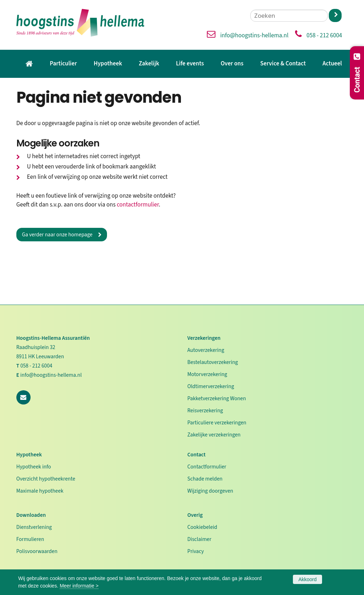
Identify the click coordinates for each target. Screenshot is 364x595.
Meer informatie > (79, 586)
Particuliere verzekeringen (217, 423)
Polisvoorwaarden (37, 551)
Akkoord (307, 579)
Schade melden (205, 479)
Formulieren (30, 539)
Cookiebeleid (202, 527)
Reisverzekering (205, 411)
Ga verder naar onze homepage (57, 235)
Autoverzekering (206, 350)
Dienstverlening (34, 527)
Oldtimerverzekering (211, 386)
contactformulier (138, 205)
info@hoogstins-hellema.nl (254, 36)
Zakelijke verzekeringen (214, 435)
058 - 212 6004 (324, 36)
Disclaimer (199, 539)
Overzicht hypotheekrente (46, 479)
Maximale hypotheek (40, 491)
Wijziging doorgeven (210, 491)
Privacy (196, 551)
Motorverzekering (207, 374)
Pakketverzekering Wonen (217, 398)
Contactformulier (207, 467)
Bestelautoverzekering (213, 362)
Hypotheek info (34, 467)
